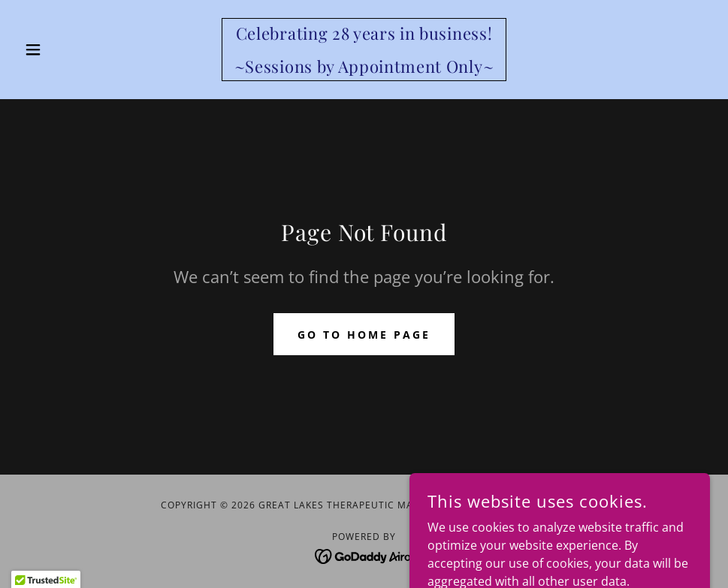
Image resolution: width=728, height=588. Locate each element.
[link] (364, 68)
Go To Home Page (364, 335)
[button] (70, 50)
